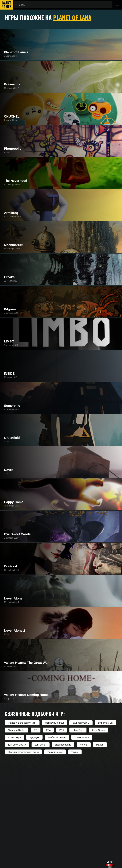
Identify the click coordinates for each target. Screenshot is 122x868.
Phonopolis (13, 149)
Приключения (55, 752)
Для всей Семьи (17, 745)
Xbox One (78, 730)
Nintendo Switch (17, 730)
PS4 (48, 730)
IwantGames (6, 5)
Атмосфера (14, 737)
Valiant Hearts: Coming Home (26, 695)
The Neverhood (16, 181)
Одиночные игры (54, 723)
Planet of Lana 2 (16, 52)
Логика (84, 745)
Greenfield (12, 438)
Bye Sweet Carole (17, 534)
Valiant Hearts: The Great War (26, 663)
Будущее (34, 737)
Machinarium (14, 245)
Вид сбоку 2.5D (81, 723)
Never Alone (13, 598)
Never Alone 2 (15, 631)
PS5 (62, 730)
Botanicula (12, 84)
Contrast (11, 566)
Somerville (12, 406)
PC (36, 730)
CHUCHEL (12, 116)
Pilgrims (10, 309)
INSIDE (9, 373)
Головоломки (82, 737)
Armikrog (11, 213)
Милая (100, 745)
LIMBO (9, 341)
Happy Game (14, 502)
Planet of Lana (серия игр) (22, 723)
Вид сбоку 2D (106, 723)
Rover (9, 470)
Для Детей (41, 745)
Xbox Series (99, 730)
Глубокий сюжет (57, 737)
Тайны (75, 752)
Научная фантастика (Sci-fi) (23, 752)
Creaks (9, 277)
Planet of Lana (72, 17)
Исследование (63, 745)
